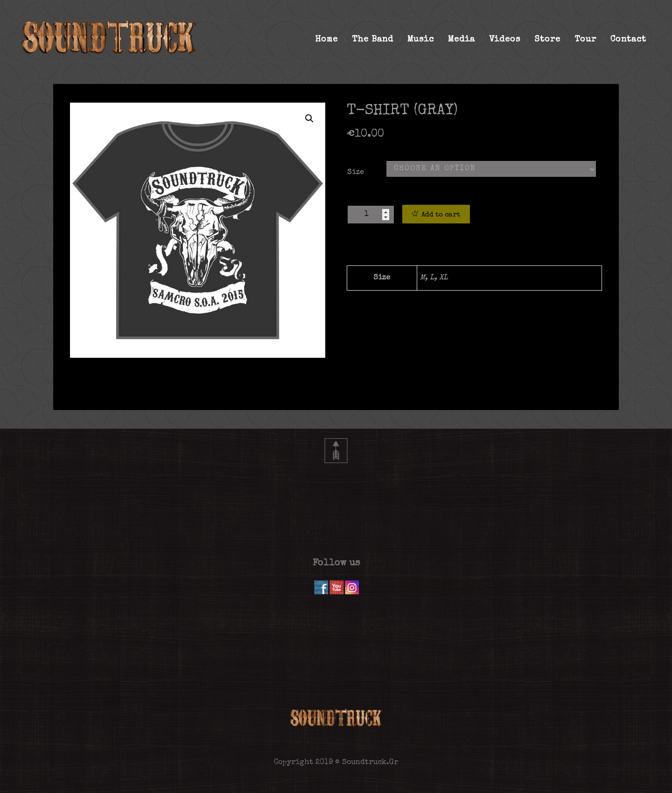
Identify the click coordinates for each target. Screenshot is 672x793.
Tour (589, 40)
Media (465, 40)
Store (551, 40)
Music (424, 40)
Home (330, 40)
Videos (508, 40)
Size (356, 173)
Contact (628, 40)
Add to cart (441, 215)
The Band (376, 40)
